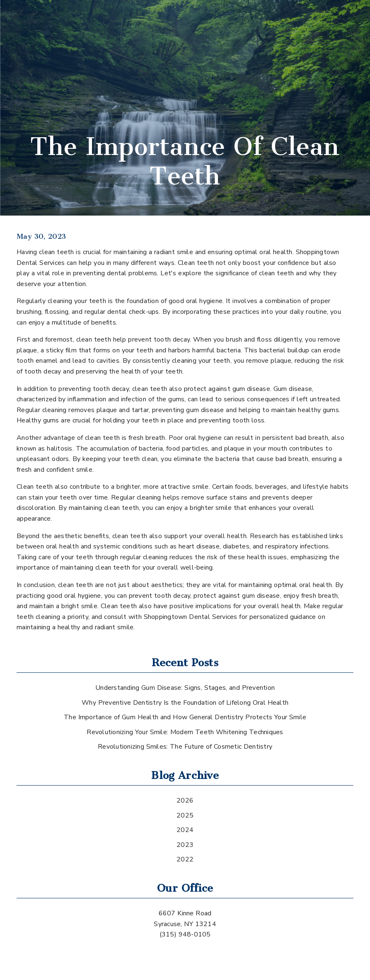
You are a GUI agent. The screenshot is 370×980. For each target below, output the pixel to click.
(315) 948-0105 (185, 934)
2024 (185, 830)
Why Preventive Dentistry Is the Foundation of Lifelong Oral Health (185, 703)
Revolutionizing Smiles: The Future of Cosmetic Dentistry (185, 747)
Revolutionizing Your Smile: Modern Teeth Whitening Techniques (185, 732)
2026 (185, 800)
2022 (185, 859)
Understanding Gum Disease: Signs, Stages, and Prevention (185, 688)
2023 (185, 845)
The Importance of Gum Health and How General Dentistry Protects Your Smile (185, 717)
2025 (185, 815)
